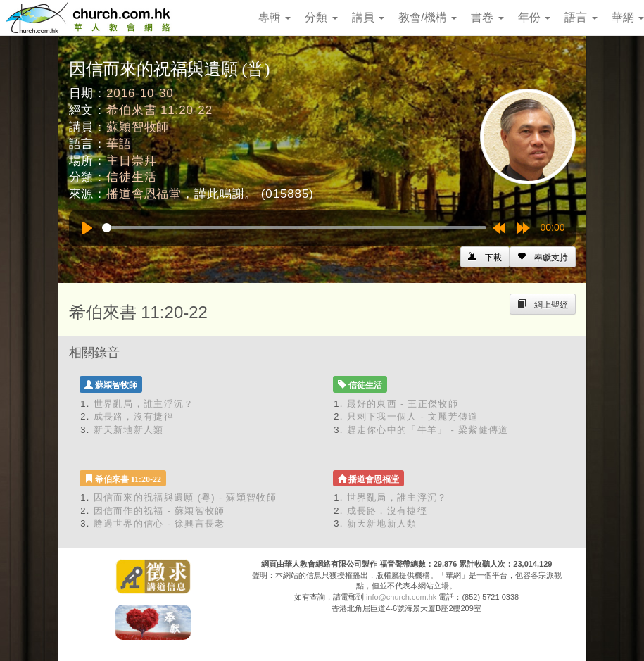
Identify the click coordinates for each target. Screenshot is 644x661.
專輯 (274, 17)
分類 (321, 17)
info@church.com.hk (401, 597)
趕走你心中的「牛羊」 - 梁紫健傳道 (428, 430)
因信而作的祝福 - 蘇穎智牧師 (159, 511)
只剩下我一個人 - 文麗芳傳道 (413, 416)
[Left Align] (543, 257)
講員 (368, 17)
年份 (534, 17)
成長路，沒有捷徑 (134, 416)
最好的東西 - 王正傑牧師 (403, 404)
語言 (581, 17)
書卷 (487, 17)
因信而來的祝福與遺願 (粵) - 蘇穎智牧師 (185, 497)
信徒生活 (131, 177)
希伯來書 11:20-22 (159, 110)
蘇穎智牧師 (138, 127)
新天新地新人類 (129, 430)
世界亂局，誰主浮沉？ (144, 404)
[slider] (294, 228)
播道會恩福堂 (144, 194)
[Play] (87, 228)
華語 (119, 144)
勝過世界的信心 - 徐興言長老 (159, 523)
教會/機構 (428, 17)
